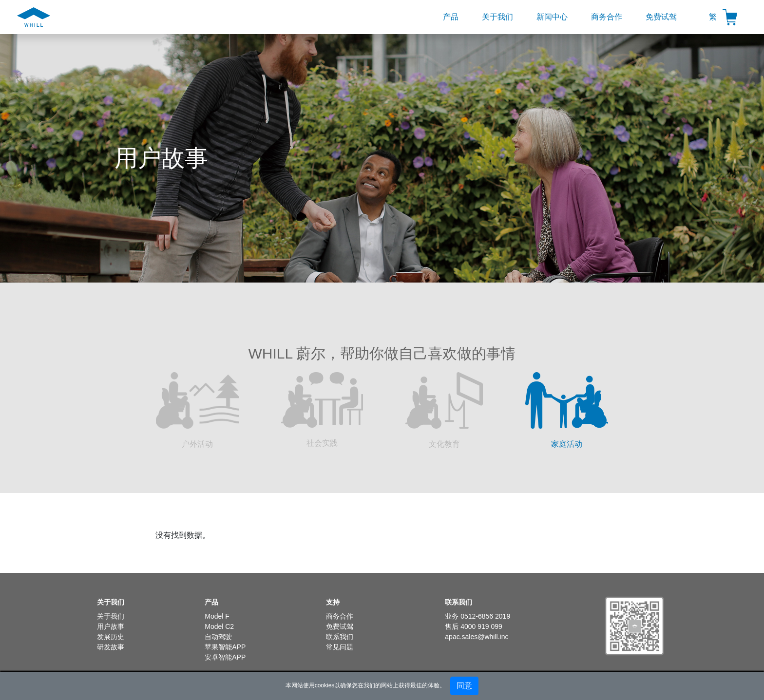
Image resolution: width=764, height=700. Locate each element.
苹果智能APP (225, 647)
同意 (464, 686)
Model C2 (219, 626)
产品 (451, 17)
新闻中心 (552, 17)
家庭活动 (567, 410)
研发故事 (111, 647)
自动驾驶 (218, 637)
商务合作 (607, 17)
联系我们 (340, 637)
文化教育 (444, 410)
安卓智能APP (225, 657)
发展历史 (111, 637)
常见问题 (340, 647)
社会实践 (322, 410)
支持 (333, 602)
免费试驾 (661, 17)
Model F (217, 616)
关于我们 (497, 17)
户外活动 (197, 410)
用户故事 (111, 626)
